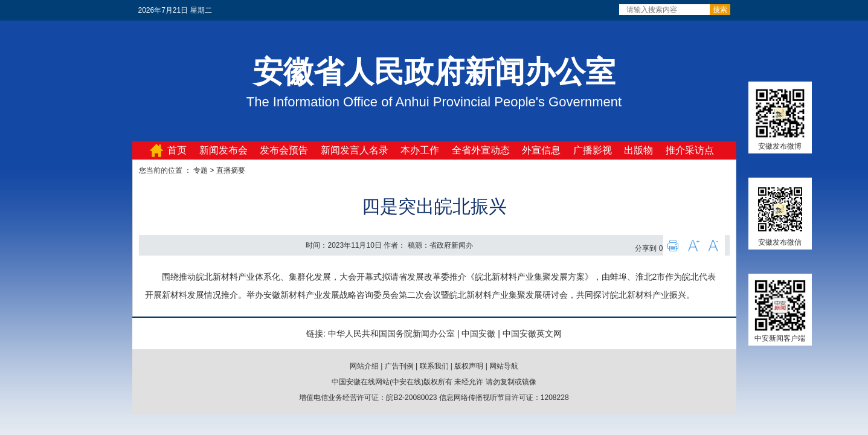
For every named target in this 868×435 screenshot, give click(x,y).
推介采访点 (690, 150)
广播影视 (593, 150)
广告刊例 (399, 366)
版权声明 (469, 366)
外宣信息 (541, 150)
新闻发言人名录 (355, 150)
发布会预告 (284, 150)
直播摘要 (231, 170)
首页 (177, 150)
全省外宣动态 (481, 150)
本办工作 (420, 150)
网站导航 (504, 366)
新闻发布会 (223, 150)
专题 (201, 170)
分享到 (646, 248)
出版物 (638, 150)
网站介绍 (364, 366)
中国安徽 (478, 333)
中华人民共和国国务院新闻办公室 (391, 333)
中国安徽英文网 (532, 333)
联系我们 (434, 366)
